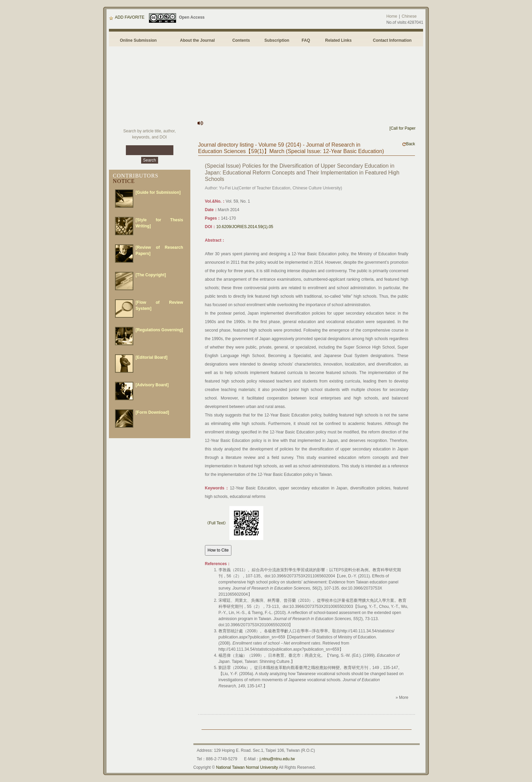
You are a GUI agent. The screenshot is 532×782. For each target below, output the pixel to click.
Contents (241, 40)
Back (409, 144)
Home (392, 16)
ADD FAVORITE (127, 17)
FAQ (307, 40)
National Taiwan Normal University (247, 767)
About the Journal (197, 40)
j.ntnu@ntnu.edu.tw (277, 759)
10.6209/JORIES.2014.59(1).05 (245, 227)
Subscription (277, 40)
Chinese (409, 16)
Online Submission (138, 40)
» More (402, 697)
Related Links (338, 40)
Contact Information (392, 40)
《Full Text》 (216, 523)
